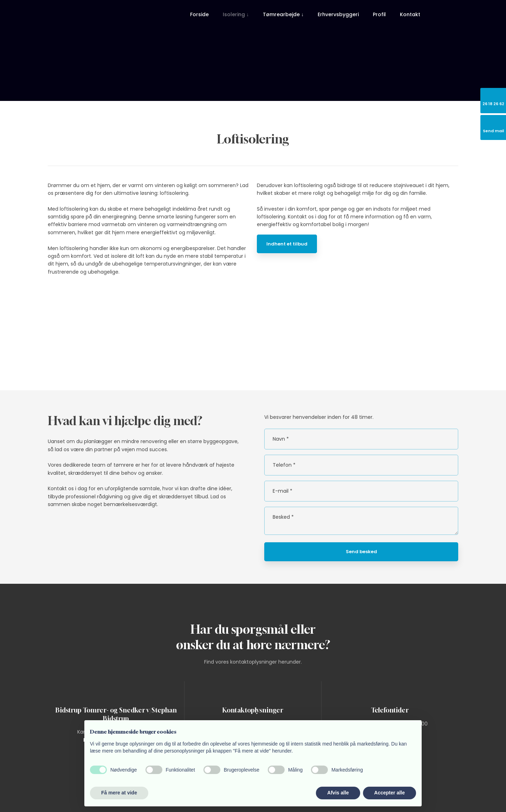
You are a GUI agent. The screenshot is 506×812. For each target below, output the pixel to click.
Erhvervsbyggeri (338, 14)
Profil (379, 14)
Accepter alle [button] (390, 793)
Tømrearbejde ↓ (283, 14)
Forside (199, 14)
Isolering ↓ (236, 14)
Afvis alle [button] (338, 793)
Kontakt (410, 14)
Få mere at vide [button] (119, 793)
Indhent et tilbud (287, 244)
